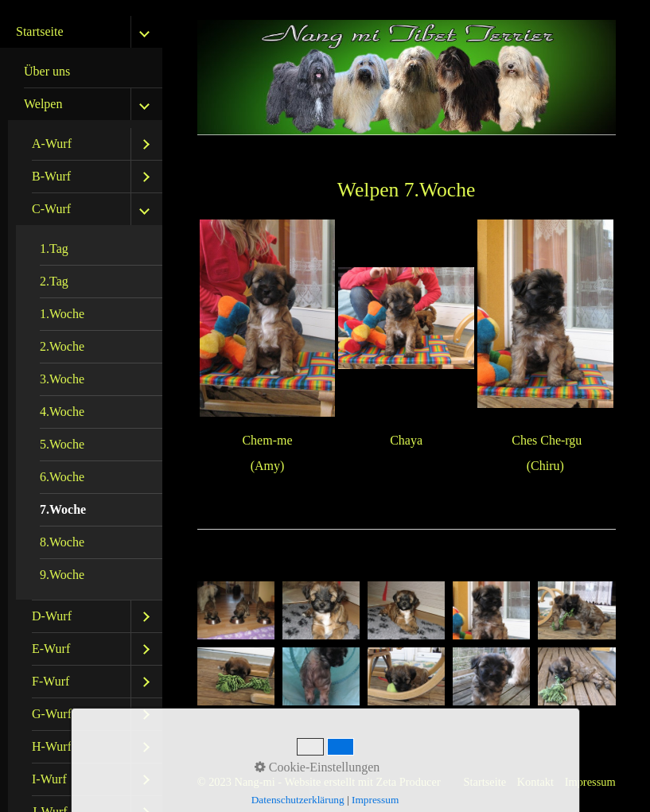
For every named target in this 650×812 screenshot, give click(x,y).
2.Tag (54, 281)
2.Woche (62, 346)
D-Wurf (52, 616)
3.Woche (62, 379)
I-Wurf (49, 779)
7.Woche (63, 509)
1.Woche (62, 314)
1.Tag (54, 249)
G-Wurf (52, 714)
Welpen (43, 104)
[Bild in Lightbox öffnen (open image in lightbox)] (236, 610)
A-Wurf (52, 144)
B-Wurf (51, 176)
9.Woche (62, 575)
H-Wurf (52, 746)
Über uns (47, 71)
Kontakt (535, 782)
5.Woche (62, 444)
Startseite (40, 31)
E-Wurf (51, 649)
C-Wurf (51, 209)
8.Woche (62, 542)
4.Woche (62, 412)
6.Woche (62, 477)
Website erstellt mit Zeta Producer (362, 782)
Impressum (590, 782)
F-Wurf (51, 681)
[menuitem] (85, 72)
